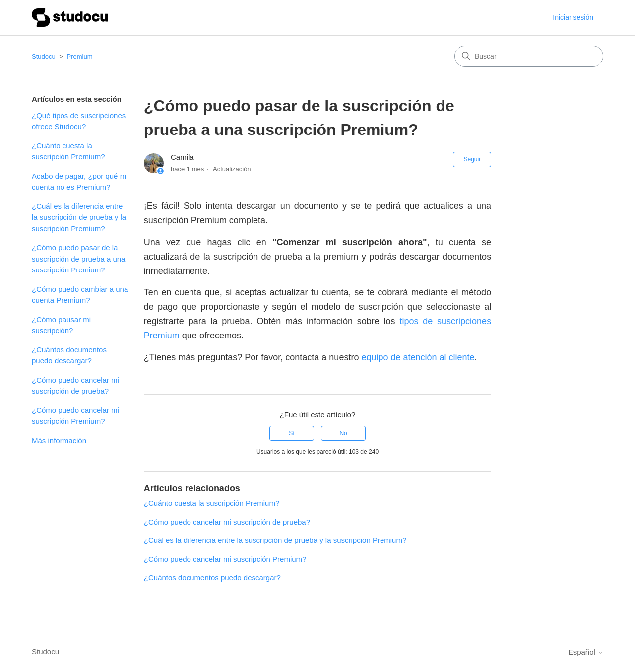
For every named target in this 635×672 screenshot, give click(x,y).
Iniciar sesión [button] (573, 17)
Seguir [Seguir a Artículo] (472, 159)
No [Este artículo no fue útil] (343, 433)
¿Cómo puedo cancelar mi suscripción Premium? (75, 416)
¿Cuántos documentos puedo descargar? (69, 355)
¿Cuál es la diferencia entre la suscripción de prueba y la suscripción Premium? (79, 217)
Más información (59, 440)
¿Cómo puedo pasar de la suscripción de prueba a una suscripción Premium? (78, 259)
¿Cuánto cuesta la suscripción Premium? (68, 151)
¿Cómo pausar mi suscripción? (61, 325)
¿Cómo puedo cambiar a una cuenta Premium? (80, 295)
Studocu (44, 56)
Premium (80, 56)
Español (586, 652)
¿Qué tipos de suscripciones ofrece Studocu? (79, 121)
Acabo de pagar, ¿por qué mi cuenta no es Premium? (80, 182)
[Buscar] (529, 56)
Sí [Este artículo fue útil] (291, 433)
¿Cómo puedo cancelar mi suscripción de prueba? (75, 386)
